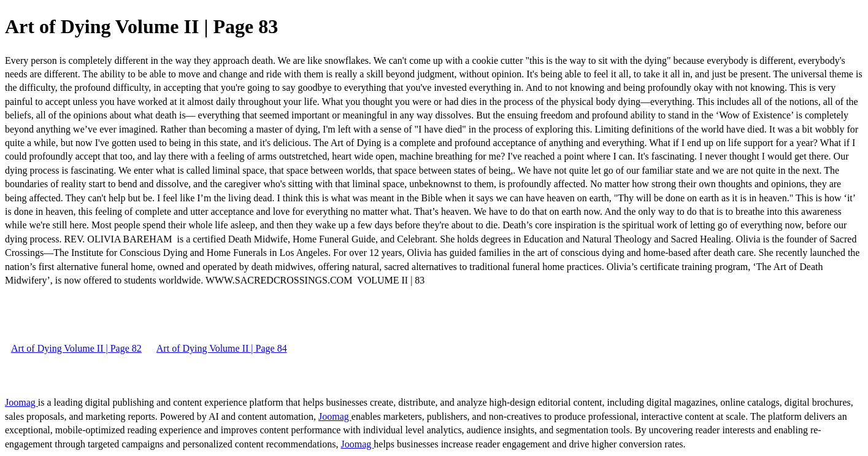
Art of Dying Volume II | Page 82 (76, 348)
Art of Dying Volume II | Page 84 (222, 348)
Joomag (21, 402)
